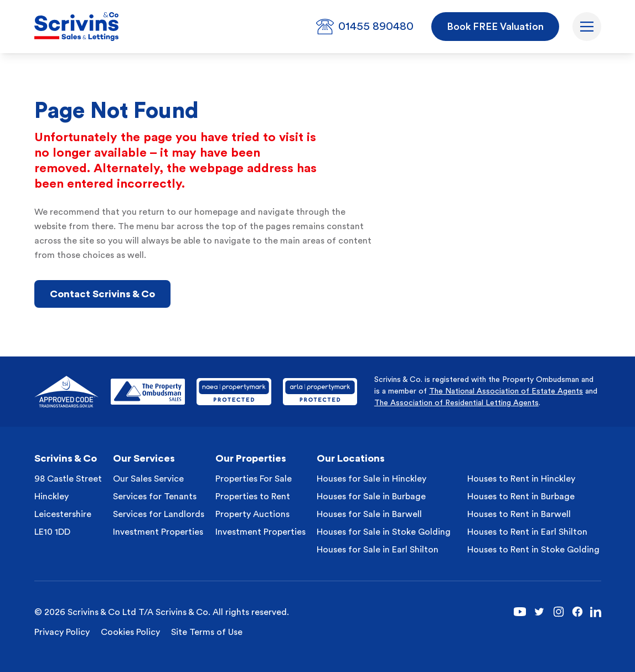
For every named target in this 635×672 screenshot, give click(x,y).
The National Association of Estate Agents (506, 391)
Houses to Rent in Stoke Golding (533, 550)
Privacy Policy (62, 632)
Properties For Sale (254, 479)
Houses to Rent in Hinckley (521, 479)
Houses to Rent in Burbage (521, 497)
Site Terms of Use (207, 632)
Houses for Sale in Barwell (369, 514)
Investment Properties (158, 532)
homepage (216, 212)
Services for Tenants (155, 497)
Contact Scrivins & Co (102, 294)
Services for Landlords (159, 514)
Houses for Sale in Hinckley (371, 479)
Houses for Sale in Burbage (371, 497)
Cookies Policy (130, 632)
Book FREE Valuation (495, 27)
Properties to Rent (253, 497)
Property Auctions (252, 514)
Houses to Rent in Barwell (519, 514)
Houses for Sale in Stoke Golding (384, 532)
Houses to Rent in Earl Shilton (527, 532)
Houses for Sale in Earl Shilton (378, 550)
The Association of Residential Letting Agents (456, 403)
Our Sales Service (148, 479)
